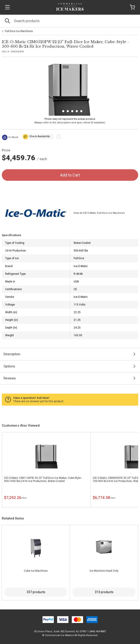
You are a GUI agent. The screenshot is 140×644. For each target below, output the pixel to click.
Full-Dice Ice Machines (19, 31)
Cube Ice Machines (36, 571)
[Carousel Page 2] (63, 111)
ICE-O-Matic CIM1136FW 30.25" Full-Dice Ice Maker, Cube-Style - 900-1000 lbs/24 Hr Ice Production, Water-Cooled (43, 479)
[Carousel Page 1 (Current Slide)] (59, 111)
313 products (104, 592)
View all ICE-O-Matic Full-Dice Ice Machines (99, 213)
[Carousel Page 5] (77, 111)
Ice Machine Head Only (104, 571)
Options (9, 366)
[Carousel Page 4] (72, 111)
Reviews (10, 378)
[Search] (70, 21)
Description (12, 354)
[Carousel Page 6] (81, 111)
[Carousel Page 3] (68, 111)
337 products (36, 592)
